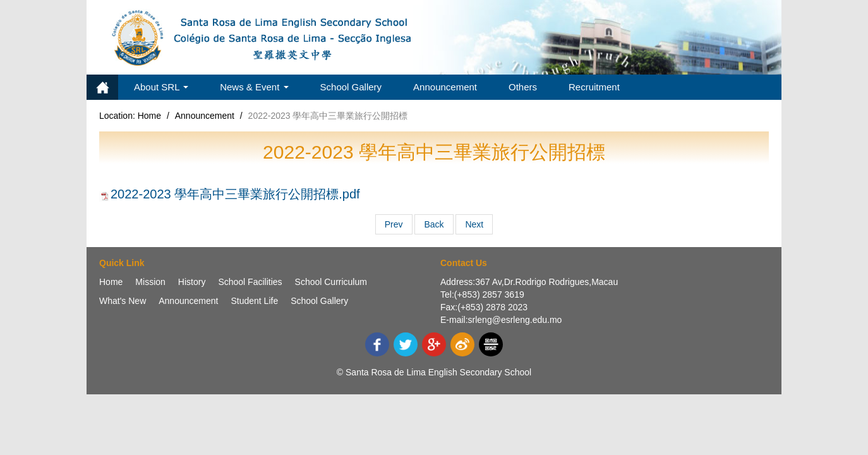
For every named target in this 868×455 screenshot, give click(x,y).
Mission (150, 282)
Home (102, 87)
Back (434, 224)
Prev (394, 224)
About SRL (161, 87)
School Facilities (250, 282)
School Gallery (351, 87)
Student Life (254, 301)
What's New (123, 301)
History (192, 282)
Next (474, 224)
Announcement (445, 87)
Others (523, 87)
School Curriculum (331, 282)
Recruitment (594, 87)
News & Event (254, 87)
